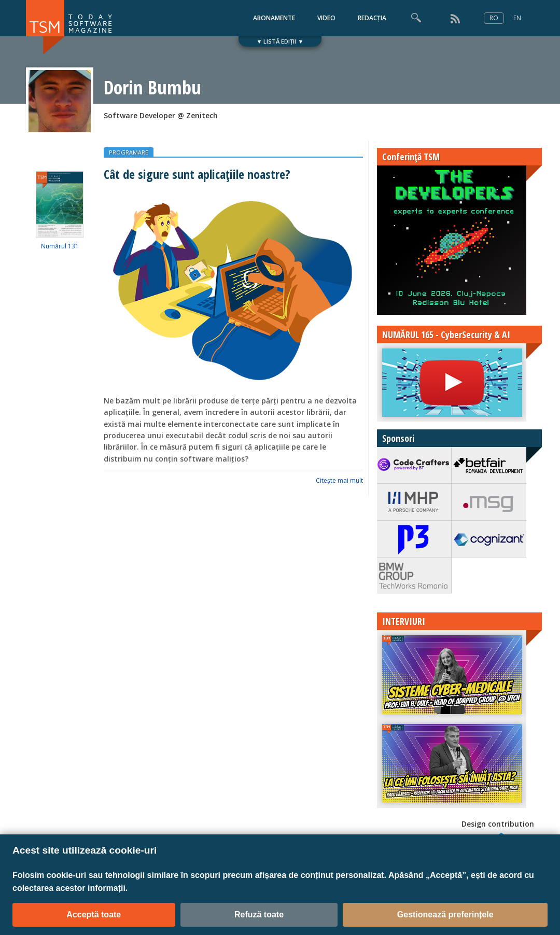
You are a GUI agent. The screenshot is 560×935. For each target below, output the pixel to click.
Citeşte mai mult (339, 480)
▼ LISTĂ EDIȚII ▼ (280, 41)
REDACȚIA (372, 18)
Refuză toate (259, 915)
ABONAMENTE (274, 18)
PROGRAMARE (129, 152)
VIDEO (326, 18)
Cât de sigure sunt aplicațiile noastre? (197, 174)
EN (517, 18)
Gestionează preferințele (445, 915)
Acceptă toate (94, 915)
